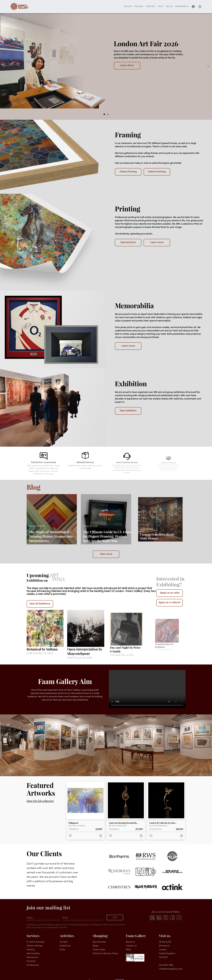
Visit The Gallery (127, 62)
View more (106, 554)
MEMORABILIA (182, 7)
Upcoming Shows (156, 62)
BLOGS (170, 7)
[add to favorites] (70, 836)
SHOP (161, 7)
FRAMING (139, 7)
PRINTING (150, 7)
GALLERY (128, 7)
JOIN (115, 918)
